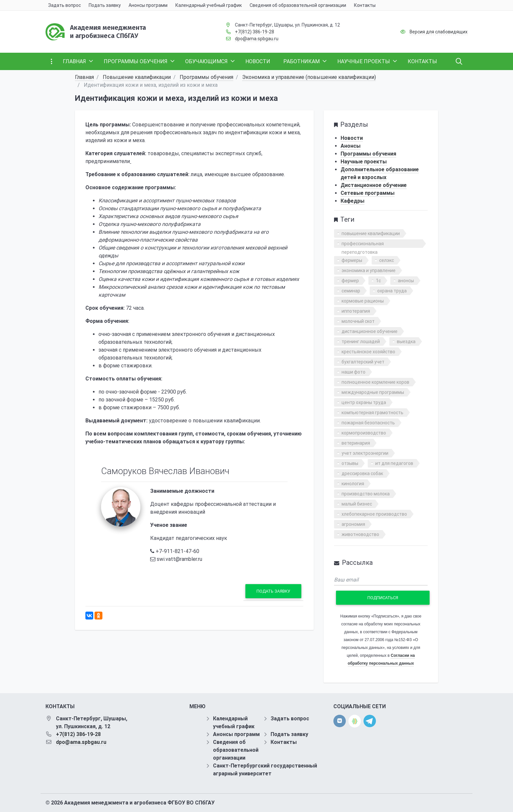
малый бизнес (357, 504)
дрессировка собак (362, 473)
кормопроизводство (364, 433)
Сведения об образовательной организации (236, 750)
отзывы (350, 463)
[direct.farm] (355, 721)
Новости (352, 138)
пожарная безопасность (368, 423)
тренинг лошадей (361, 341)
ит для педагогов (394, 463)
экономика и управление (369, 270)
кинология (353, 484)
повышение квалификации (371, 233)
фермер (350, 281)
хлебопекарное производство (374, 514)
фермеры (352, 260)
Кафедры (353, 201)
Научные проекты (364, 162)
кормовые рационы (363, 301)
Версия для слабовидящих (439, 32)
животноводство (360, 534)
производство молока (366, 494)
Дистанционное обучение (374, 185)
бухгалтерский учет (363, 362)
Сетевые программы (368, 193)
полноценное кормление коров (375, 382)
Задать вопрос (290, 719)
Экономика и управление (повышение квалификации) (309, 77)
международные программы (373, 392)
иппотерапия (356, 311)
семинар (351, 291)
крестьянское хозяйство (368, 352)
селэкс (387, 260)
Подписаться (383, 598)
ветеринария (356, 443)
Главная (84, 77)
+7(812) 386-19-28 (255, 32)
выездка (406, 341)
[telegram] (370, 721)
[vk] (340, 721)
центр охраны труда (364, 402)
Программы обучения (206, 77)
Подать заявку (273, 591)
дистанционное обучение (370, 331)
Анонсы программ (236, 734)
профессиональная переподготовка (363, 244)
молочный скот (358, 321)
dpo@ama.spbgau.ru (257, 39)
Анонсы (351, 146)
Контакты (284, 742)
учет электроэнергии (365, 453)
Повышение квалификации (137, 77)
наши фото (354, 372)
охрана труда (392, 291)
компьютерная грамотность (372, 413)
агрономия (353, 524)
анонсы (406, 281)
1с (378, 281)
